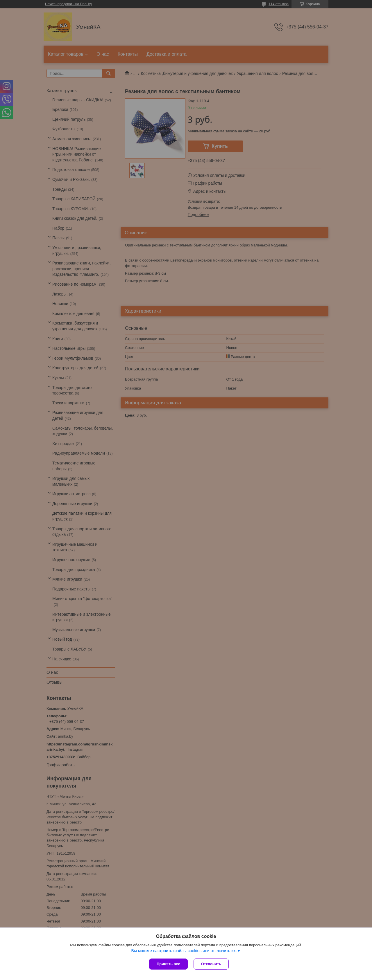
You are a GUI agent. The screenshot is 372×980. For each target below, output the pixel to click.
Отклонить (211, 964)
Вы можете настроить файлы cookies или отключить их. (184, 951)
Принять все (168, 964)
